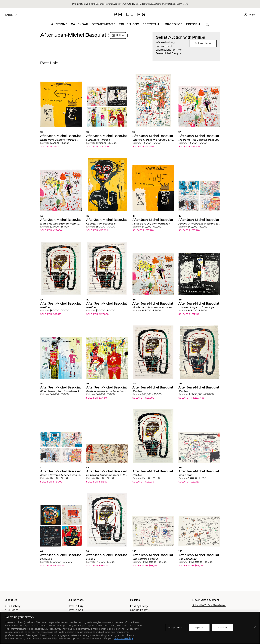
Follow (118, 35)
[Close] (255, 627)
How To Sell (75, 610)
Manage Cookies (176, 628)
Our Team (12, 610)
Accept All (223, 628)
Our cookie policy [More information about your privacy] (123, 638)
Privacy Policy (139, 606)
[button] (61, 113)
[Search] (207, 25)
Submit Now (203, 43)
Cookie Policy (139, 610)
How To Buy (76, 606)
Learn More (182, 4)
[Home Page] (130, 15)
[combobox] (11, 15)
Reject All (199, 628)
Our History (13, 606)
